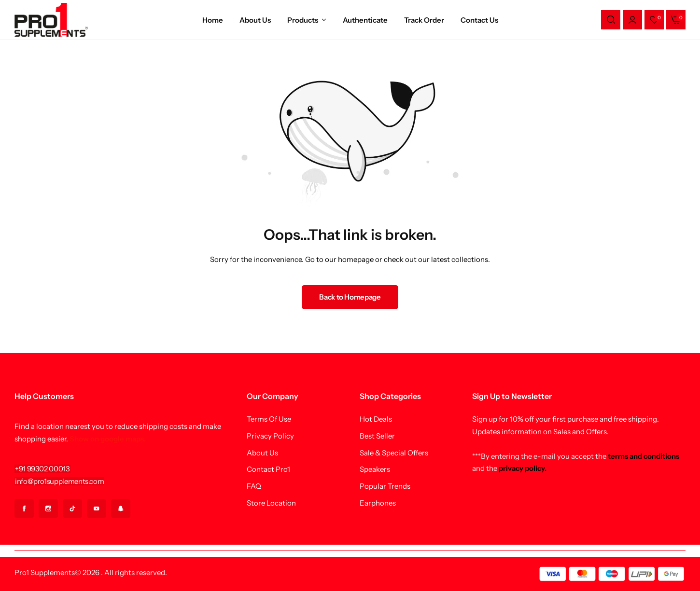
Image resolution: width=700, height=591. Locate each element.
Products (303, 20)
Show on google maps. (108, 439)
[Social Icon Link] (24, 509)
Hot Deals (376, 419)
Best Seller (377, 436)
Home (213, 20)
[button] (654, 20)
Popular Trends (385, 486)
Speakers (375, 469)
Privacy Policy (270, 436)
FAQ (254, 486)
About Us (255, 20)
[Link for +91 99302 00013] (42, 469)
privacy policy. (523, 468)
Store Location (271, 503)
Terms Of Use (269, 419)
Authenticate (365, 20)
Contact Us (479, 20)
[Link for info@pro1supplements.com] (59, 481)
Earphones (378, 503)
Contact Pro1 (268, 469)
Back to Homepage (350, 297)
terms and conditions (644, 456)
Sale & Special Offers (394, 453)
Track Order (424, 20)
